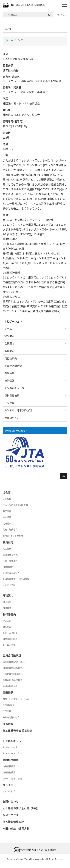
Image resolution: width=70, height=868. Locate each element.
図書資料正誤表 (10, 639)
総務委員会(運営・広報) (14, 662)
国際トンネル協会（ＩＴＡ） (16, 699)
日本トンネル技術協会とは (15, 505)
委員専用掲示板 (10, 686)
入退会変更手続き (11, 573)
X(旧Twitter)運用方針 (16, 828)
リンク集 (9, 403)
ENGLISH (62, 15)
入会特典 (7, 549)
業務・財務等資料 (11, 530)
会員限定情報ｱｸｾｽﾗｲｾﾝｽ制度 (16, 579)
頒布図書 (7, 627)
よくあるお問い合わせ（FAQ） (21, 808)
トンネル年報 (9, 645)
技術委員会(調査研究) (13, 674)
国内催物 (7, 602)
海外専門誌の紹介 (11, 717)
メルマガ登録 (9, 585)
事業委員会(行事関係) (13, 680)
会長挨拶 (7, 499)
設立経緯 (7, 517)
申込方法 (7, 621)
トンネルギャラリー (16, 388)
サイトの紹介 (9, 791)
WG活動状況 (9, 705)
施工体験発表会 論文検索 (18, 731)
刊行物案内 (11, 358)
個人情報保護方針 (13, 822)
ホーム (9, 40)
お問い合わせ (11, 801)
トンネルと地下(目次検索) (19, 410)
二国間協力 (8, 711)
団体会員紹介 (9, 567)
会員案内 (9, 343)
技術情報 (9, 380)
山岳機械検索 (9, 766)
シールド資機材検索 (12, 779)
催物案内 (9, 351)
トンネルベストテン (12, 753)
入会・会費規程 (10, 561)
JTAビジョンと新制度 (13, 536)
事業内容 (7, 511)
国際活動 (9, 373)
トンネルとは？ (10, 747)
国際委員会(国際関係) (13, 668)
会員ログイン (12, 418)
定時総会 (7, 524)
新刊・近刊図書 (10, 633)
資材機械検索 (12, 395)
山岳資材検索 (9, 772)
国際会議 (7, 608)
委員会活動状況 (13, 366)
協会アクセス (11, 815)
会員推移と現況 (10, 555)
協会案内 (9, 336)
